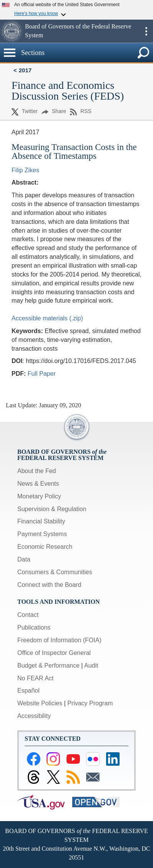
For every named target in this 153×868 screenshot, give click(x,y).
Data (24, 559)
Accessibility (34, 716)
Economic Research (45, 547)
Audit (91, 666)
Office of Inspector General (54, 653)
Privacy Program (90, 703)
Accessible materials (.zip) (47, 318)
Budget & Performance (48, 666)
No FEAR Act (35, 678)
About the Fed (37, 471)
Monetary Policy (39, 496)
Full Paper (42, 374)
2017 (25, 70)
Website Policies (40, 703)
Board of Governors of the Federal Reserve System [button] (78, 31)
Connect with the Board (49, 585)
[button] (12, 31)
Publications (34, 627)
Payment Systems (42, 534)
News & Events (38, 484)
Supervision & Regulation (52, 509)
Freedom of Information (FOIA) (59, 640)
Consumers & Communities (55, 572)
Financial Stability (41, 521)
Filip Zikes (25, 170)
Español (28, 691)
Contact (28, 615)
